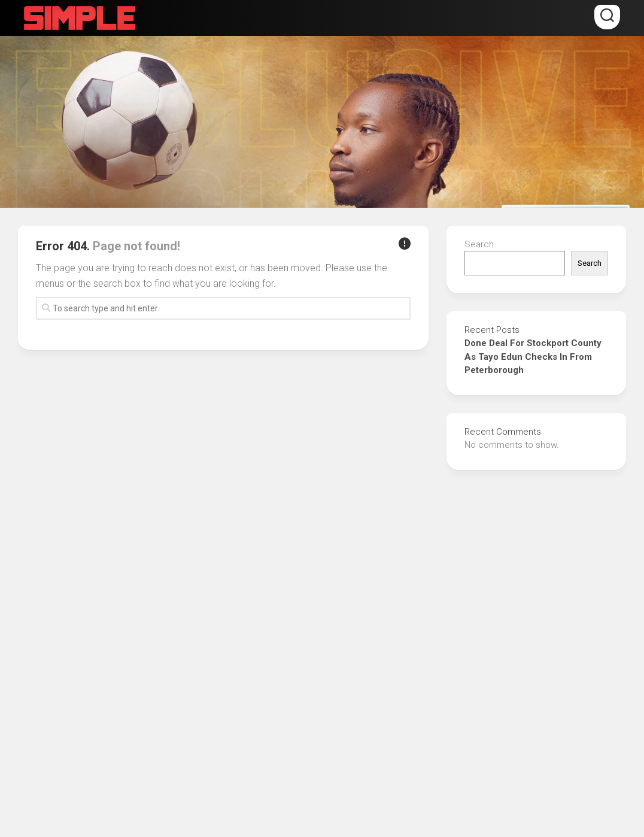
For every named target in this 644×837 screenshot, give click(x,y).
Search (479, 244)
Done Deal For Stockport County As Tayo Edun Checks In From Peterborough (533, 357)
